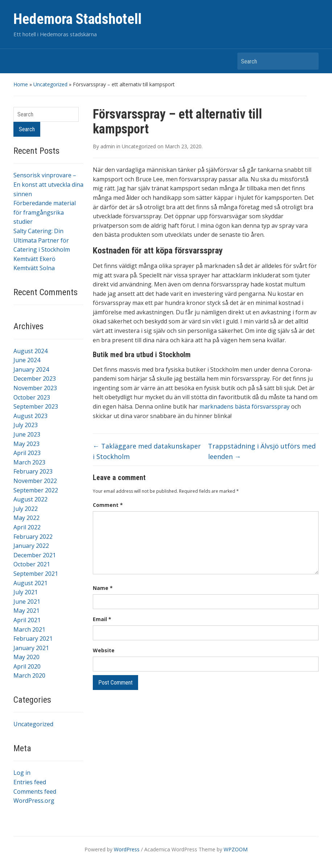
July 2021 (26, 592)
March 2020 (29, 675)
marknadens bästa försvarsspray (244, 406)
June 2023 (27, 434)
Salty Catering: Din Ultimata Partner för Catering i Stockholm (42, 240)
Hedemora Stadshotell (78, 19)
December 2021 (35, 555)
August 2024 (30, 351)
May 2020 (26, 657)
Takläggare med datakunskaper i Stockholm (147, 451)
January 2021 (31, 648)
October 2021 (32, 564)
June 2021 (27, 602)
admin (108, 146)
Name (103, 588)
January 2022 (31, 546)
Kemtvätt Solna (34, 268)
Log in (22, 773)
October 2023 (32, 397)
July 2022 (26, 509)
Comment (108, 505)
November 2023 (35, 388)
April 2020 (27, 666)
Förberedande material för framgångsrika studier (45, 212)
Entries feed (30, 782)
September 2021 (36, 574)
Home (21, 84)
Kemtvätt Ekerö (34, 259)
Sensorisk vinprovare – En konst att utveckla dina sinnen (48, 184)
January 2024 (31, 369)
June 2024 (27, 360)
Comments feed (35, 791)
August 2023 (30, 416)
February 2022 (33, 537)
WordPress (127, 849)
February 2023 (33, 471)
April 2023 (27, 453)
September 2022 (36, 490)
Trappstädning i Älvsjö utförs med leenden (262, 451)
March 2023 (29, 462)
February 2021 (33, 638)
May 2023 (26, 444)
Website (104, 650)
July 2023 (26, 425)
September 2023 (36, 406)
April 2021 (27, 620)
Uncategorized (50, 84)
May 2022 (26, 518)
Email (102, 619)
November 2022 (35, 481)
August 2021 (30, 583)
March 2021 (29, 629)
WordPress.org (34, 801)
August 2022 (30, 499)
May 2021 (26, 611)
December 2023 (35, 379)
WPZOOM (236, 849)
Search (310, 61)
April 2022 (27, 527)
